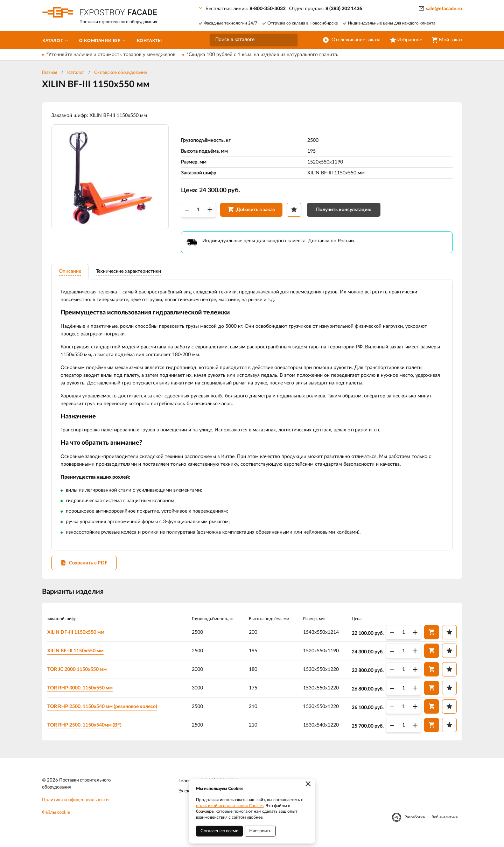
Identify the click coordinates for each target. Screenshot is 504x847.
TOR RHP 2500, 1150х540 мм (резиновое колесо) (104, 712)
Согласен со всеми (219, 831)
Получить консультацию (345, 211)
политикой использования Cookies (230, 806)
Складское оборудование (121, 73)
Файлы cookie (56, 819)
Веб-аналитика (444, 823)
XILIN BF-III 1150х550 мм (77, 657)
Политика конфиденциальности (75, 806)
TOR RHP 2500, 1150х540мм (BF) (86, 731)
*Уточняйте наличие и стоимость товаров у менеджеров (111, 55)
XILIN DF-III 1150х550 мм (77, 638)
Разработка (415, 823)
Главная (50, 73)
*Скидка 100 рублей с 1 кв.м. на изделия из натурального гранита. (262, 55)
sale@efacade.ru (444, 9)
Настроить (260, 831)
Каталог (76, 73)
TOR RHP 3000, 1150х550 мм (81, 694)
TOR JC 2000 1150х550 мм (78, 675)
